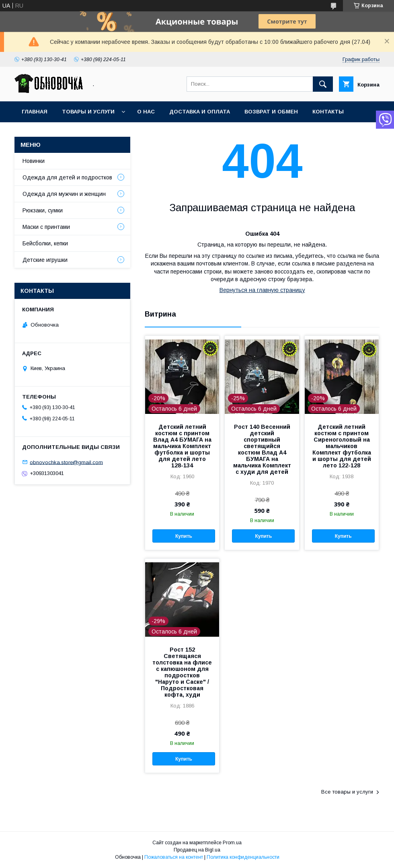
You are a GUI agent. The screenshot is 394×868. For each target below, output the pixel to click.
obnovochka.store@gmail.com (66, 462)
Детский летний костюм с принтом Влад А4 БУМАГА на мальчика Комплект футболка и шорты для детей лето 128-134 (182, 446)
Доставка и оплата (200, 112)
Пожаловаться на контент (174, 857)
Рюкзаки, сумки (43, 210)
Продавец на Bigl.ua (197, 850)
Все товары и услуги (347, 792)
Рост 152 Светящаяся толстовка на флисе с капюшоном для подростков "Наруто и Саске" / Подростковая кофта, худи (182, 672)
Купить (184, 536)
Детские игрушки (45, 260)
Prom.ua (232, 843)
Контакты (328, 112)
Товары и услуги (88, 112)
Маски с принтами (46, 227)
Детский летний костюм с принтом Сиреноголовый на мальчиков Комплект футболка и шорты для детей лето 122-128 (342, 446)
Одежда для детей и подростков (67, 177)
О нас (146, 112)
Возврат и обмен (271, 112)
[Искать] (323, 84)
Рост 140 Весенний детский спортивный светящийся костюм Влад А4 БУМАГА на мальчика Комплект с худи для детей (262, 449)
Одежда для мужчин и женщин (64, 194)
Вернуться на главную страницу (262, 290)
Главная (35, 112)
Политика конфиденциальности (243, 857)
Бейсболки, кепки (45, 243)
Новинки (34, 161)
